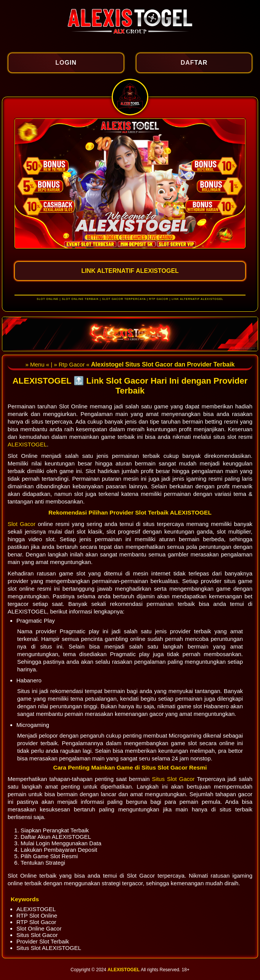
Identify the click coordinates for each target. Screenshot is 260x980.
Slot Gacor (23, 524)
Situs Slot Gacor (175, 779)
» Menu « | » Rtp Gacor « (58, 364)
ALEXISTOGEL (27, 444)
